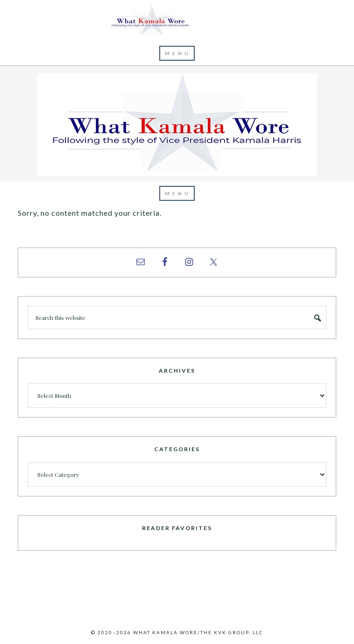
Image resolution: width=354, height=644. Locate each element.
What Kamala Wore (177, 21)
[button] (177, 53)
